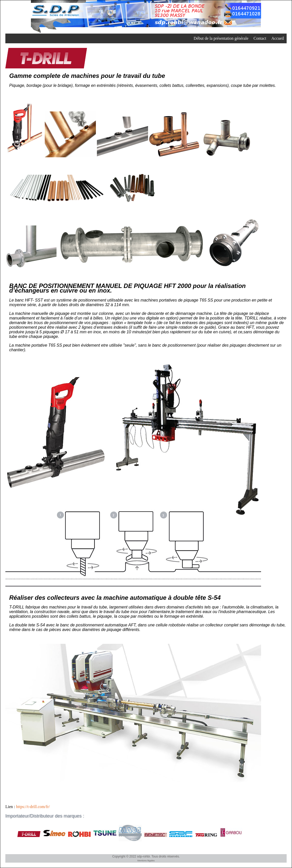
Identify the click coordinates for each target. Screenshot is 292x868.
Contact (260, 38)
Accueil (278, 38)
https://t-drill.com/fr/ (33, 807)
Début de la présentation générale (221, 38)
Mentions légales (146, 861)
